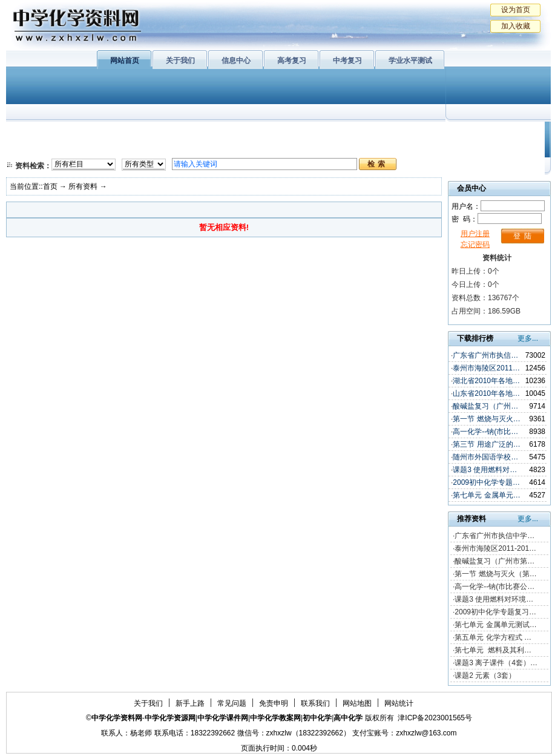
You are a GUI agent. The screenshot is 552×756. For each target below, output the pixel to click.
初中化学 (435, 133)
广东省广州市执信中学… (494, 536)
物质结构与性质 (163, 133)
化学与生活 (88, 133)
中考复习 (347, 61)
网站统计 (399, 703)
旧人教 (304, 148)
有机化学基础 (241, 133)
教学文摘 (495, 133)
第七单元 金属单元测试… (495, 625)
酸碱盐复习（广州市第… (494, 561)
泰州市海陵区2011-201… (495, 548)
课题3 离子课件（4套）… (496, 663)
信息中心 (236, 61)
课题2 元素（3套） (485, 675)
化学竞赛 (495, 148)
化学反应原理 (163, 148)
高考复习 (292, 61)
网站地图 (357, 703)
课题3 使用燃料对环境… (494, 599)
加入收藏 (516, 26)
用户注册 (475, 234)
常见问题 (232, 703)
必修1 (30, 133)
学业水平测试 (410, 61)
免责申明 (274, 703)
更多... (528, 338)
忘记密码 (475, 245)
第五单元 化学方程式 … (493, 637)
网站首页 (125, 61)
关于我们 (180, 61)
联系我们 (315, 703)
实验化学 (241, 148)
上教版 (304, 133)
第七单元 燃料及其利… (493, 650)
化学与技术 (88, 148)
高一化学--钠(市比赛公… (494, 587)
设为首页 (516, 10)
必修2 (30, 148)
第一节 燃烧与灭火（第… (495, 574)
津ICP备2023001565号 (435, 718)
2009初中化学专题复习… (495, 612)
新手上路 (190, 703)
